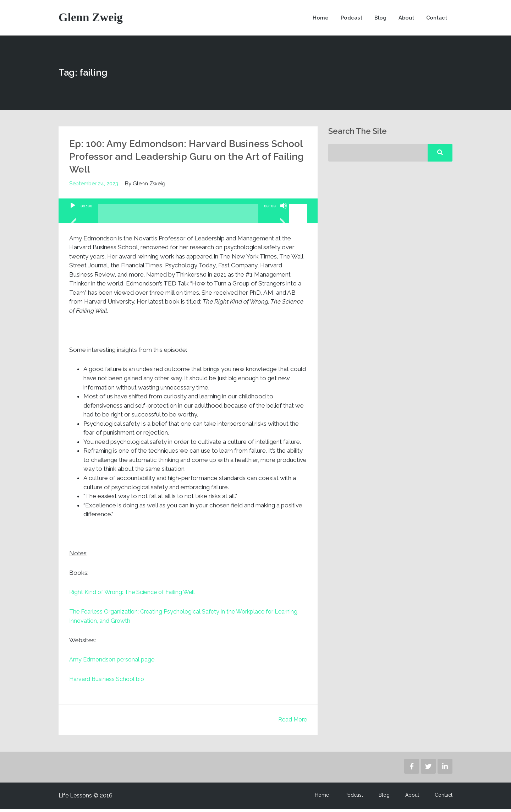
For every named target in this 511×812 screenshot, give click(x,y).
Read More (291, 723)
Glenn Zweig (92, 19)
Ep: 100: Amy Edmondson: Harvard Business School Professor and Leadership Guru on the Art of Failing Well (183, 160)
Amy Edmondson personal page (113, 663)
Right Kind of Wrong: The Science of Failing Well (134, 596)
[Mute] (284, 218)
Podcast (349, 19)
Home (317, 19)
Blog (378, 19)
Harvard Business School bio (108, 682)
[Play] (73, 218)
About (405, 19)
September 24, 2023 (94, 187)
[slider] (178, 220)
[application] (188, 215)
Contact (436, 19)
